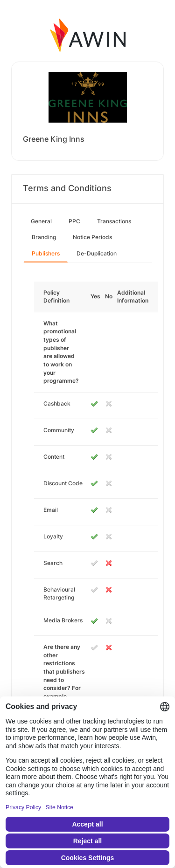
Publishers (46, 253)
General (41, 221)
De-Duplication (97, 253)
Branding (44, 237)
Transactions (114, 221)
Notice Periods (92, 237)
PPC (74, 221)
